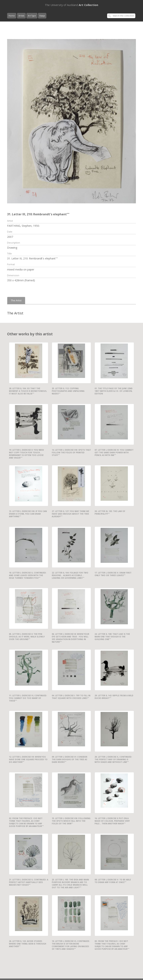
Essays (42, 16)
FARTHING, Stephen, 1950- (24, 226)
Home (12, 16)
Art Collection (71, 5)
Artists (21, 16)
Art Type (32, 16)
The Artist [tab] (16, 300)
